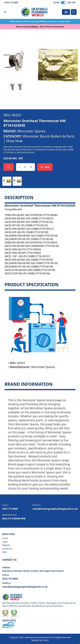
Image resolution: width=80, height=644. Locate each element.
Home (5, 538)
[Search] (74, 12)
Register (6, 545)
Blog (4, 552)
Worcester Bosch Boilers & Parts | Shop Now (39, 138)
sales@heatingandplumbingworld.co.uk (55, 509)
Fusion (45, 640)
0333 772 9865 (11, 3)
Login (5, 542)
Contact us (7, 549)
